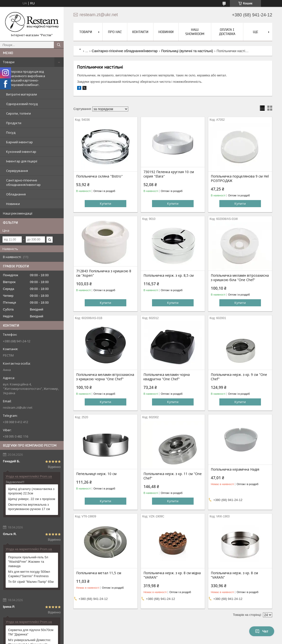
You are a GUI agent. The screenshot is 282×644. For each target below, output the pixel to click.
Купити (106, 203)
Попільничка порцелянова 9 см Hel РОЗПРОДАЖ (240, 179)
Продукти (14, 123)
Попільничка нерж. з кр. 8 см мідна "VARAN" (172, 575)
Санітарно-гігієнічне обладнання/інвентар (23, 182)
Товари (9, 62)
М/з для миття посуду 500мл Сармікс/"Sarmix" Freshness (29, 574)
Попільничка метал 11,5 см (99, 573)
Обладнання (16, 194)
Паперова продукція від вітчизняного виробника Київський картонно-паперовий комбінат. (26, 78)
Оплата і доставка (227, 32)
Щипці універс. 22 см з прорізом (32, 499)
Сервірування (17, 171)
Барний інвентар (19, 142)
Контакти (140, 32)
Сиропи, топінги (18, 113)
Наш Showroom (195, 32)
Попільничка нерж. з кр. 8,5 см (169, 275)
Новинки (13, 204)
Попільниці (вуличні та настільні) (187, 51)
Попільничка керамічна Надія (235, 469)
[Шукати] (59, 45)
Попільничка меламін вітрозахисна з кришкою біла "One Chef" (240, 278)
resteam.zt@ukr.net (18, 407)
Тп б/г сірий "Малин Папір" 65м (31, 582)
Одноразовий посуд (22, 104)
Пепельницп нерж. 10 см (96, 474)
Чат (262, 631)
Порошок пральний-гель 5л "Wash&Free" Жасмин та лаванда (28, 562)
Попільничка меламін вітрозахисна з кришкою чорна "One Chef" (105, 377)
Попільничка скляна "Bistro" (99, 176)
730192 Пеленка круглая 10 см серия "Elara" (169, 174)
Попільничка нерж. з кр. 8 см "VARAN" (234, 575)
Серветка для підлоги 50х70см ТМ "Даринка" (31, 632)
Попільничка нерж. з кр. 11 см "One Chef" (173, 476)
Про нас (115, 32)
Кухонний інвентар (21, 152)
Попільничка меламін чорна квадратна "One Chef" (167, 377)
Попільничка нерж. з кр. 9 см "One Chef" (239, 377)
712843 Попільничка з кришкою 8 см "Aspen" (104, 273)
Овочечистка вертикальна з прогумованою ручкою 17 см (29, 507)
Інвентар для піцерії (22, 161)
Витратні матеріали (22, 94)
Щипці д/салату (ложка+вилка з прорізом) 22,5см (31, 491)
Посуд (11, 132)
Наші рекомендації (18, 213)
